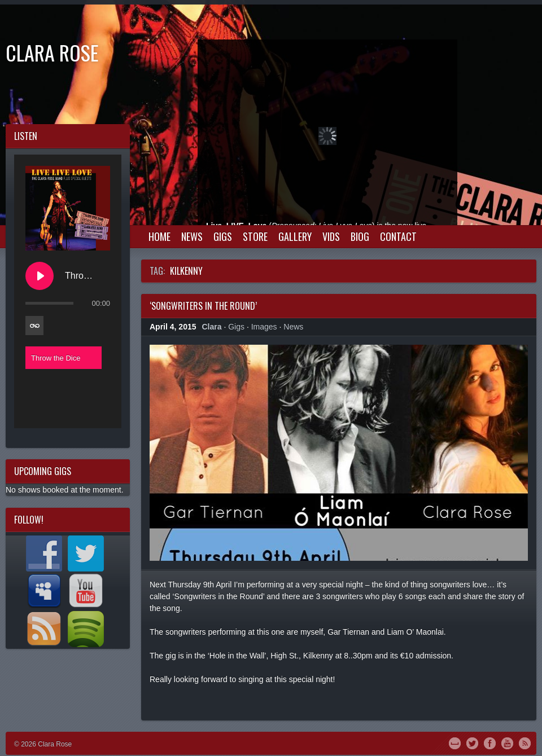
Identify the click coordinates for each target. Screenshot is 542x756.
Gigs (223, 236)
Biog (360, 236)
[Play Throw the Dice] (40, 276)
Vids (331, 236)
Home (159, 236)
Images (264, 327)
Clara (212, 327)
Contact (398, 236)
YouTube (507, 742)
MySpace (455, 742)
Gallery (295, 236)
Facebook (490, 742)
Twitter (472, 742)
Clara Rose (52, 52)
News (192, 236)
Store (255, 236)
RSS (525, 742)
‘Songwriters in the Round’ (203, 306)
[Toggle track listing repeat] (34, 326)
